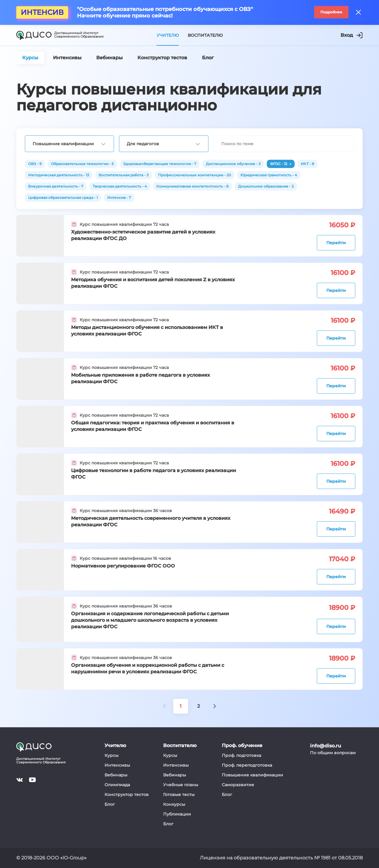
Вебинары (116, 775)
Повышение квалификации (252, 775)
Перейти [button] (336, 243)
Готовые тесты (179, 795)
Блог (110, 804)
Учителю (168, 35)
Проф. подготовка (241, 755)
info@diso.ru (326, 746)
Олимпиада (117, 785)
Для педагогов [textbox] (143, 144)
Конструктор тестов (127, 795)
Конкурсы (174, 804)
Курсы (111, 755)
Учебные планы (181, 785)
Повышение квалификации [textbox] (63, 144)
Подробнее (331, 12)
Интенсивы (117, 765)
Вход (351, 35)
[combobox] (69, 144)
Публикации (177, 814)
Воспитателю (205, 35)
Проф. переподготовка (247, 765)
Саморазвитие (238, 785)
